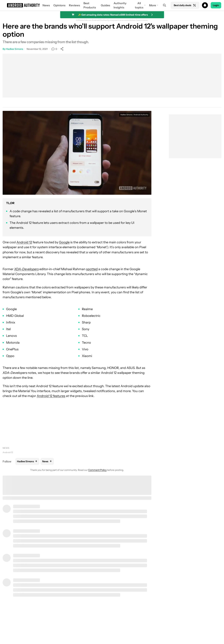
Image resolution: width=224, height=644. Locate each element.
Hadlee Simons (15, 49)
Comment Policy (97, 470)
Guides (105, 5)
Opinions (59, 5)
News (46, 5)
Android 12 (24, 242)
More (153, 5)
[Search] (164, 5)
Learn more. (142, 20)
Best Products (90, 5)
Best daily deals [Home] (185, 5)
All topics (139, 5)
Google (64, 242)
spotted (92, 269)
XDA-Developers (26, 269)
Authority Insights (120, 5)
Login (216, 5)
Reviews (74, 5)
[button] (112, 5)
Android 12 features (51, 396)
